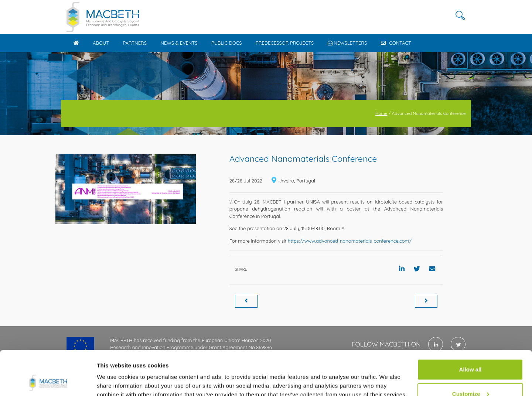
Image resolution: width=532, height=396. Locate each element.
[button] (460, 16)
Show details (114, 373)
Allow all (470, 328)
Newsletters (347, 43)
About (101, 43)
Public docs (227, 43)
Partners (135, 43)
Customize (471, 352)
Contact (396, 43)
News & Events (179, 43)
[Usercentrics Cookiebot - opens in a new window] (48, 382)
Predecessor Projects (285, 43)
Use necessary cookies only (470, 376)
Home (381, 113)
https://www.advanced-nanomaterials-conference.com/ (350, 241)
